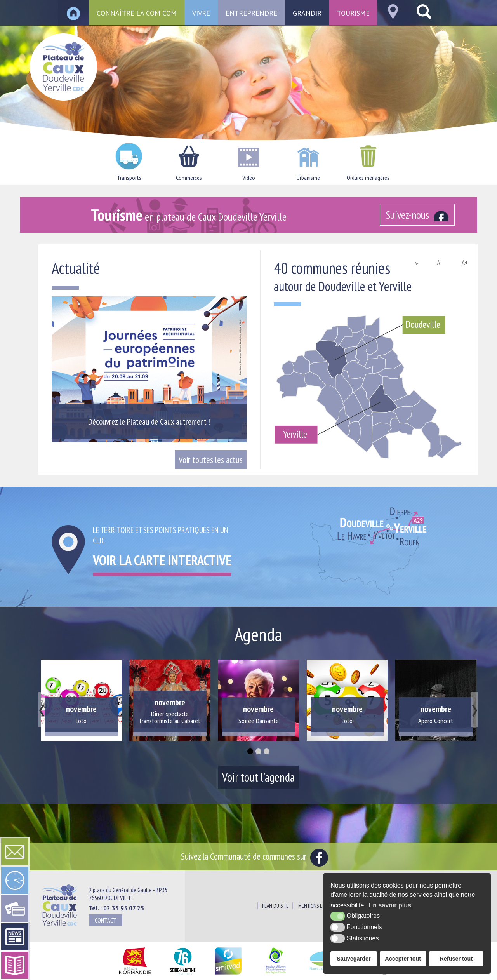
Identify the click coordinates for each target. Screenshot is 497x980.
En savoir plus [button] (390, 905)
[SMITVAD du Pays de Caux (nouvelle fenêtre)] (228, 975)
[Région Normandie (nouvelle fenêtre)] (135, 975)
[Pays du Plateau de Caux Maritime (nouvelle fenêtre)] (329, 975)
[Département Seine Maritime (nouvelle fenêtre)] (183, 975)
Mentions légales (317, 906)
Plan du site (275, 906)
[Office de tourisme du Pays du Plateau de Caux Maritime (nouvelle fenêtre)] (384, 975)
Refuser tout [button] (456, 959)
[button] (250, 751)
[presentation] (42, 710)
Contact (106, 920)
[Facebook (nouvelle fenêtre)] (417, 215)
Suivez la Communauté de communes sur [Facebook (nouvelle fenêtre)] (255, 856)
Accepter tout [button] (403, 959)
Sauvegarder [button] (354, 959)
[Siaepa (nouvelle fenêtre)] (275, 975)
